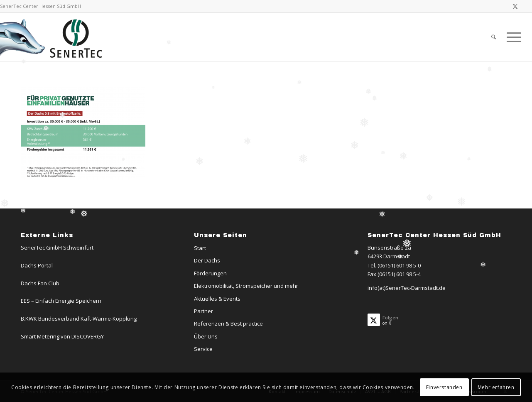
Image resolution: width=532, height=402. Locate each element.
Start (200, 248)
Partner (203, 311)
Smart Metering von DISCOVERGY (62, 336)
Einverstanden (444, 387)
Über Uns (206, 336)
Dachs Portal (37, 265)
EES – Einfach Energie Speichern (61, 301)
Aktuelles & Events (217, 299)
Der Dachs (207, 260)
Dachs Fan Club (40, 283)
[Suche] (494, 37)
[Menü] (511, 37)
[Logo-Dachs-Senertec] (53, 37)
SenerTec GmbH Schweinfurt (57, 248)
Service (203, 349)
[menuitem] (494, 37)
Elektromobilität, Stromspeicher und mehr (246, 286)
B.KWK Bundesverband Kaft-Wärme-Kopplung (79, 319)
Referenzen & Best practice (228, 324)
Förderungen (210, 273)
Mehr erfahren (496, 387)
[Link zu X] (515, 6)
